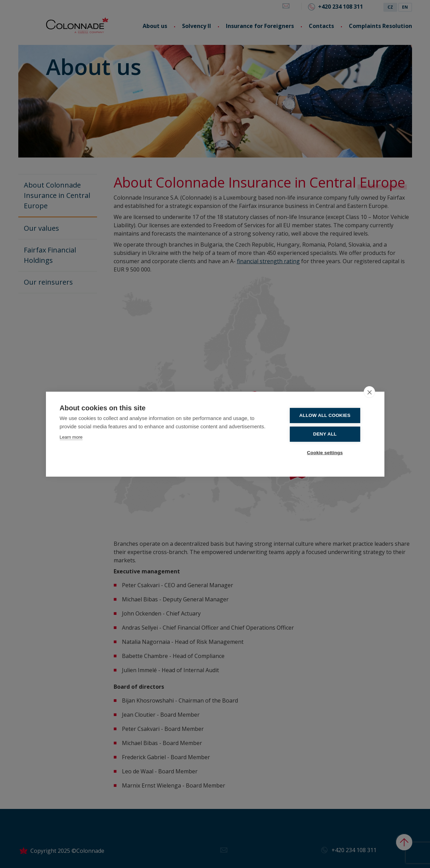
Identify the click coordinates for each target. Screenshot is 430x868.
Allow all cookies (329, 416)
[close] (369, 392)
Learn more (71, 437)
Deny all (329, 434)
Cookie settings (329, 452)
